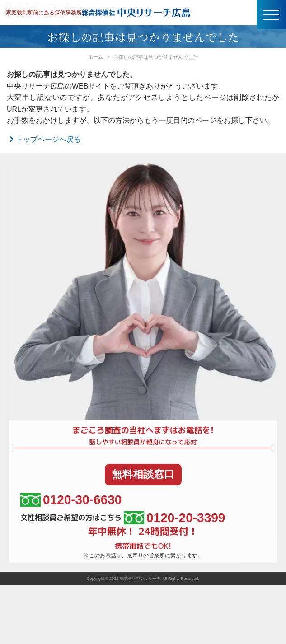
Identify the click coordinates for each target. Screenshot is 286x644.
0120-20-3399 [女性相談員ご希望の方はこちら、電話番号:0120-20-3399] (174, 518)
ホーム (96, 57)
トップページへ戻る (44, 139)
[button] (271, 15)
